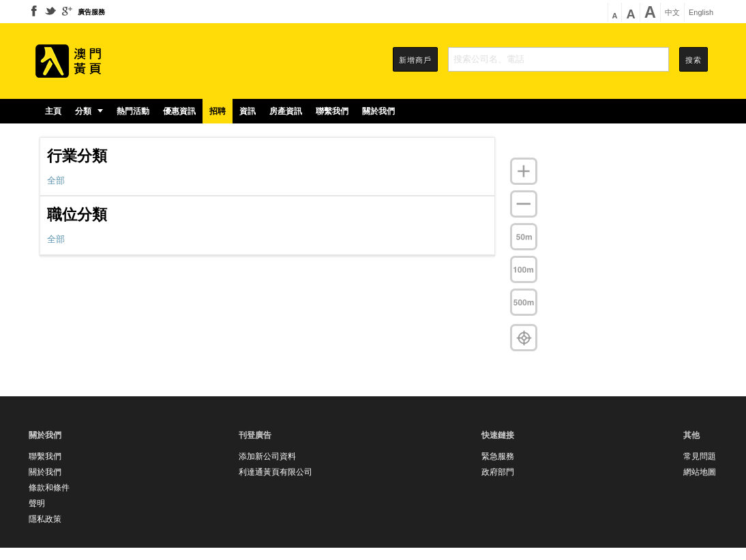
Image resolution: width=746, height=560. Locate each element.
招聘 (218, 111)
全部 (56, 180)
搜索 (693, 60)
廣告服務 (91, 12)
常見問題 (700, 456)
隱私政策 (45, 519)
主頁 (53, 111)
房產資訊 (286, 111)
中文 (672, 13)
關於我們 (378, 111)
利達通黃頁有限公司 (275, 472)
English (701, 13)
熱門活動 (133, 111)
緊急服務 (498, 456)
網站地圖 (700, 472)
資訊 (248, 111)
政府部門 (498, 472)
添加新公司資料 (267, 456)
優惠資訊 (179, 111)
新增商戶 (415, 60)
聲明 (37, 503)
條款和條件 (49, 488)
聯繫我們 (332, 111)
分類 (89, 111)
